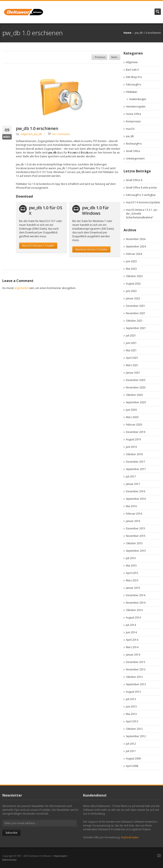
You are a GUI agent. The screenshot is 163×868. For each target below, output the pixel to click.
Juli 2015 (131, 558)
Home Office (134, 114)
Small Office (133, 151)
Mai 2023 (131, 269)
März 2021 (132, 365)
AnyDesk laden (130, 837)
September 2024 (136, 246)
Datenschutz (9, 860)
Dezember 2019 (136, 432)
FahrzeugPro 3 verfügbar (141, 195)
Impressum (60, 856)
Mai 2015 (131, 566)
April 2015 (132, 573)
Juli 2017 (131, 477)
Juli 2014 (131, 625)
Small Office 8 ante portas (141, 188)
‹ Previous (99, 57)
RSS (159, 856)
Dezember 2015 (136, 528)
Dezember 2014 (136, 595)
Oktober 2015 (134, 543)
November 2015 (136, 536)
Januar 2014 (133, 655)
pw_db (38, 134)
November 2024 (136, 239)
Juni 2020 (131, 410)
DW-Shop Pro (134, 77)
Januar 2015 (133, 588)
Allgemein (27, 134)
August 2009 (133, 758)
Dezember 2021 (136, 306)
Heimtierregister (136, 107)
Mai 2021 (131, 350)
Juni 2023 (131, 261)
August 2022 (133, 284)
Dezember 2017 (136, 462)
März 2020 (132, 417)
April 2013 (132, 721)
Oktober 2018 (134, 454)
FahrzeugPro (134, 84)
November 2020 (136, 387)
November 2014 (136, 603)
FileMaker (132, 92)
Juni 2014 (131, 632)
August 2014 (133, 618)
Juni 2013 (131, 707)
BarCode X (132, 70)
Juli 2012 (131, 744)
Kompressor (133, 121)
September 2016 (136, 499)
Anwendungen (138, 99)
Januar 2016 (133, 521)
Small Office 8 (134, 180)
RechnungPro (134, 144)
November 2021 (136, 313)
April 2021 (132, 358)
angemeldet (21, 288)
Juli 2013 (131, 699)
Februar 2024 (134, 254)
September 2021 (136, 328)
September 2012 (136, 736)
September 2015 (136, 551)
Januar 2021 (133, 373)
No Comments (61, 134)
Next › (115, 57)
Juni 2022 (131, 291)
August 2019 (133, 439)
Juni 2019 (131, 447)
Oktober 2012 (134, 729)
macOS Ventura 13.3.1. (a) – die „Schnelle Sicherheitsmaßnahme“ (142, 214)
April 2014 (132, 640)
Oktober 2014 (134, 610)
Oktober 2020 (134, 395)
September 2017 (136, 469)
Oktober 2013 (134, 677)
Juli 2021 (131, 336)
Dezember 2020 (136, 380)
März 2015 (132, 580)
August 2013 (133, 692)
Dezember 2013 (136, 662)
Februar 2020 (134, 425)
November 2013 (136, 669)
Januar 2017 (133, 484)
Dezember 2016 (136, 491)
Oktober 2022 (134, 276)
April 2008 (132, 766)
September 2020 (136, 402)
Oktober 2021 (134, 321)
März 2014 (132, 647)
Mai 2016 (131, 506)
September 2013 (136, 684)
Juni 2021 (131, 343)
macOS (130, 129)
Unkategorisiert (135, 158)
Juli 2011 (131, 751)
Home (127, 33)
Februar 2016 (134, 514)
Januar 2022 (133, 298)
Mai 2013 (131, 714)
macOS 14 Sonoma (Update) (143, 202)
